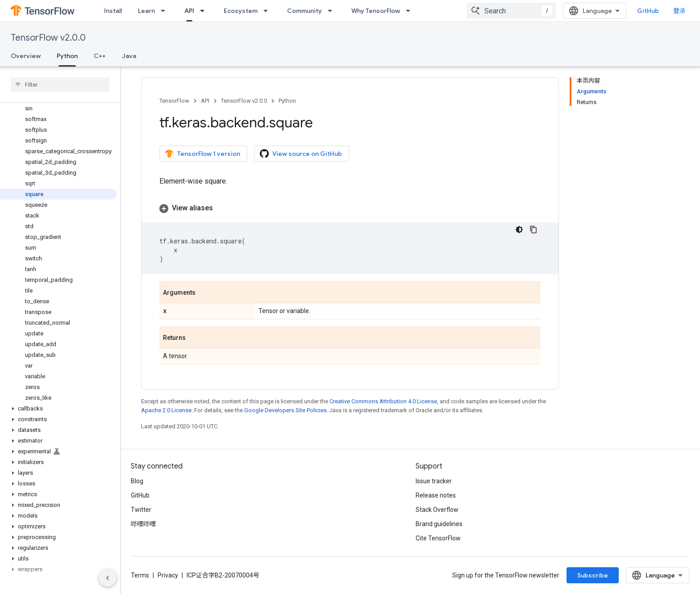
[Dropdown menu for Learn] (166, 11)
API (205, 101)
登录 (679, 11)
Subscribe (593, 575)
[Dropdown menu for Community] (333, 11)
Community (304, 11)
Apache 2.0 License (166, 410)
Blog (137, 481)
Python (287, 101)
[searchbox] (60, 84)
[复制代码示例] (533, 230)
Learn (146, 11)
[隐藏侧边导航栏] (108, 578)
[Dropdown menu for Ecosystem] (268, 11)
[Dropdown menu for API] (205, 11)
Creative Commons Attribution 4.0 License (383, 401)
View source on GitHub (301, 154)
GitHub (648, 11)
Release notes (436, 495)
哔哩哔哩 (143, 524)
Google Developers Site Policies (285, 410)
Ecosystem (241, 11)
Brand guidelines (439, 524)
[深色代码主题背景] (519, 230)
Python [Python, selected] (67, 56)
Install (113, 11)
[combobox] (511, 11)
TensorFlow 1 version (202, 154)
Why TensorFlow (376, 11)
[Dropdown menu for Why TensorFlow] (411, 11)
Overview (26, 56)
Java (129, 56)
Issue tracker (434, 481)
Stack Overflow (437, 510)
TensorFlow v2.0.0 (48, 38)
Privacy (168, 575)
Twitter (141, 510)
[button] (58, 409)
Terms (140, 575)
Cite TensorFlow (438, 538)
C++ (100, 56)
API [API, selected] (189, 11)
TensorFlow (174, 101)
